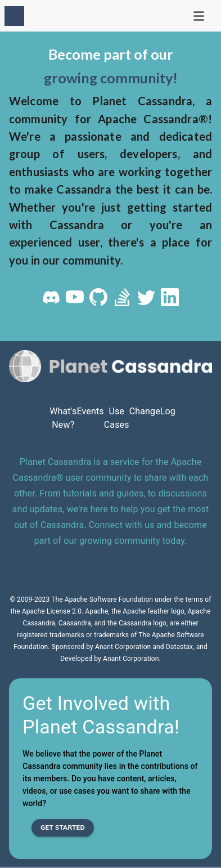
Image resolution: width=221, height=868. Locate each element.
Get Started (63, 828)
